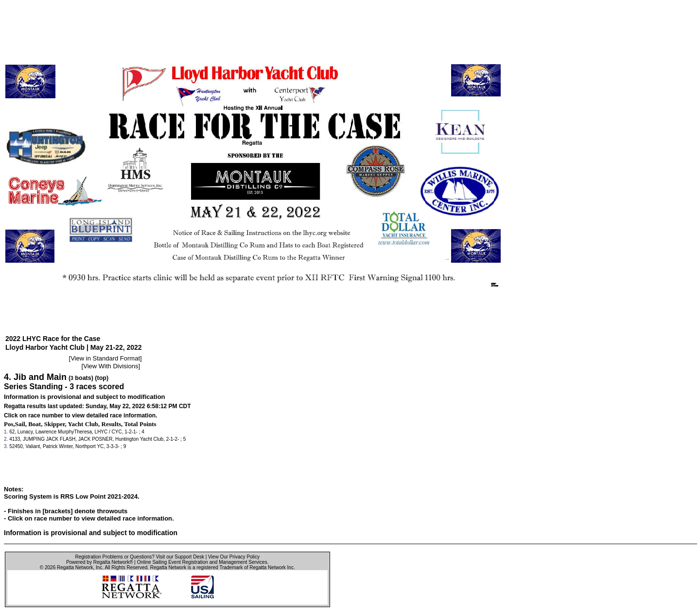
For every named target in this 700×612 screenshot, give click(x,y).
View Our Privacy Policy (234, 557)
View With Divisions (111, 366)
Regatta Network (75, 567)
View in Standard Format (105, 358)
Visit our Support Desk (180, 557)
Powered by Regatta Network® (99, 562)
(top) (102, 378)
